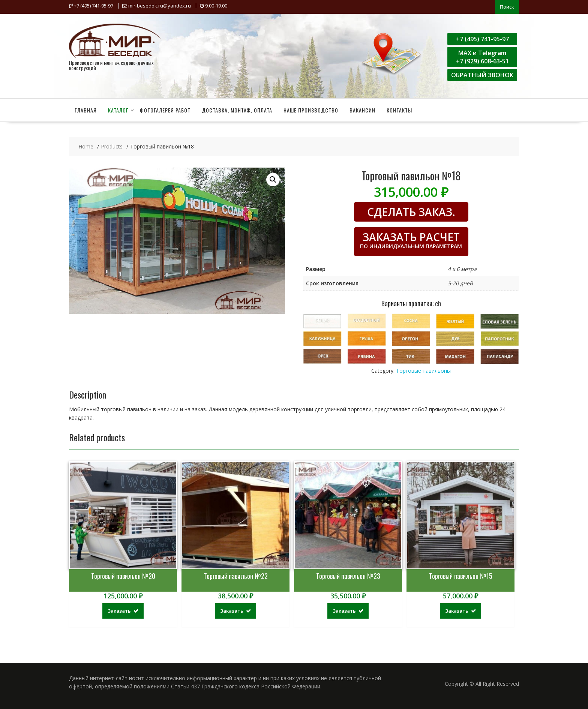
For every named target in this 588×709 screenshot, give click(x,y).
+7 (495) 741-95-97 (482, 38)
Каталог (118, 109)
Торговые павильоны (423, 369)
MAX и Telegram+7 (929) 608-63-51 (482, 56)
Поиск (507, 6)
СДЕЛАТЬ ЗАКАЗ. (411, 211)
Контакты (399, 109)
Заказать (119, 610)
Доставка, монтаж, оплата (237, 109)
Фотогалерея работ (165, 109)
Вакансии (362, 109)
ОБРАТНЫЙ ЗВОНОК (482, 74)
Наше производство (311, 109)
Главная (86, 109)
